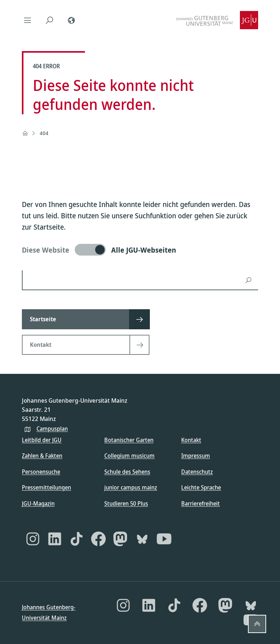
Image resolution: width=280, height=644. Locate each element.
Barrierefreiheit (201, 503)
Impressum (196, 456)
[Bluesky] (142, 539)
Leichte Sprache (201, 487)
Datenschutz (197, 472)
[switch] (140, 250)
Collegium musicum (129, 456)
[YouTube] (164, 539)
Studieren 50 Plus (126, 503)
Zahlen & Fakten (42, 456)
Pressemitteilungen (46, 487)
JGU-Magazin (38, 503)
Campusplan (52, 429)
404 (44, 133)
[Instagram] (33, 539)
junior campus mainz (131, 487)
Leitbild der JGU (42, 440)
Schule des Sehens (127, 472)
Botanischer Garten (129, 440)
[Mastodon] (120, 539)
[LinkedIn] (55, 539)
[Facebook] (98, 539)
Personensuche (41, 472)
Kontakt (191, 440)
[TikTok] (77, 539)
